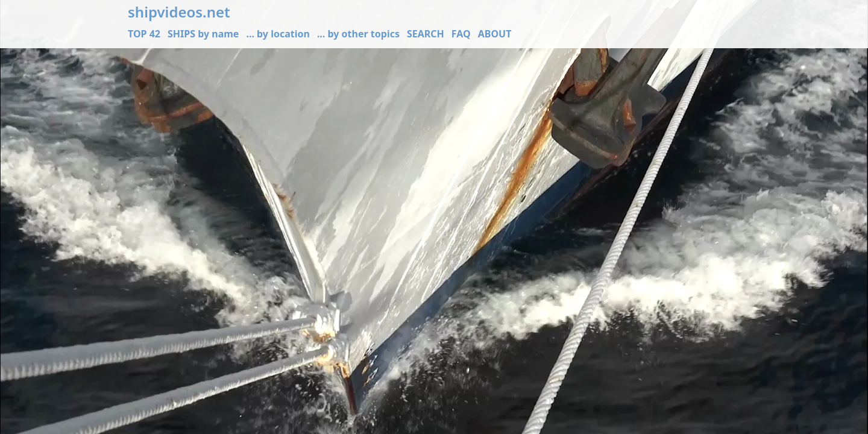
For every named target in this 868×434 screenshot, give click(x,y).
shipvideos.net (179, 12)
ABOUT (495, 34)
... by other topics (358, 34)
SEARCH (426, 34)
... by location (278, 34)
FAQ (461, 34)
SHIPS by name (203, 34)
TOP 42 (144, 34)
